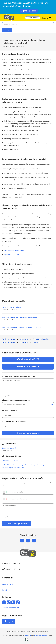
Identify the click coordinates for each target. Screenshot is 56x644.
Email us (6, 590)
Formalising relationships (41, 339)
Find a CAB (7, 585)
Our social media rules (11, 607)
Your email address (10, 411)
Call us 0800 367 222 (28, 359)
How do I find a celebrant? (12, 307)
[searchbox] (28, 25)
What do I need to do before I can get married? (20, 317)
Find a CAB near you (28, 367)
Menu (47, 18)
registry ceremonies (11, 255)
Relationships (24, 339)
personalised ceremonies (13, 250)
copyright (28, 636)
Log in (9, 621)
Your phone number (14, 421)
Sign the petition (29, 11)
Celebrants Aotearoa (10, 461)
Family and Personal (9, 339)
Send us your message (28, 433)
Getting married (8, 448)
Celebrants (36, 342)
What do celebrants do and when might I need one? (22, 327)
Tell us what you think (17, 524)
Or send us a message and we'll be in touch (19, 376)
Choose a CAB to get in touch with (16, 400)
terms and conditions (41, 636)
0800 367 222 (33, 18)
